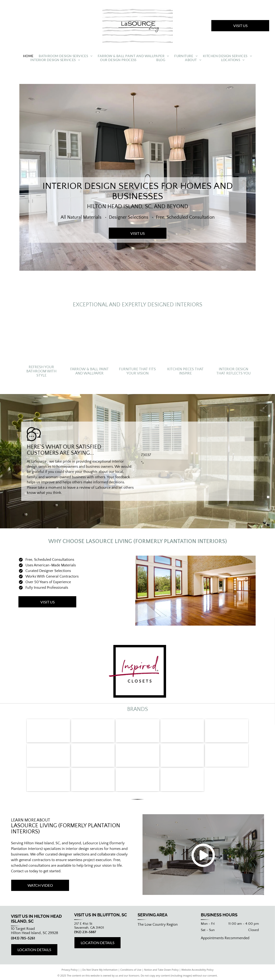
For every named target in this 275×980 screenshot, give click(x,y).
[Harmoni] (137, 780)
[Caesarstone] (137, 755)
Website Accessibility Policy (197, 970)
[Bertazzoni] (93, 755)
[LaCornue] (93, 731)
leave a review (79, 488)
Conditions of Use (131, 970)
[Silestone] (48, 780)
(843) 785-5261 (23, 938)
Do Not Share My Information (100, 970)
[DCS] (182, 731)
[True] (227, 731)
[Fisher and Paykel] (137, 731)
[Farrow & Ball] (182, 780)
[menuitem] (28, 56)
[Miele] (48, 731)
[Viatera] (227, 755)
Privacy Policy (70, 970)
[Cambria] (182, 755)
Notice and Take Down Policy (161, 970)
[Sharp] (48, 755)
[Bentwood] (93, 780)
